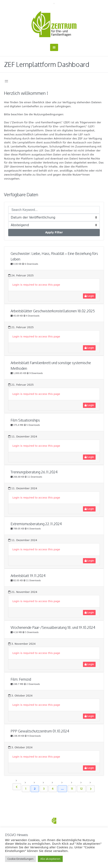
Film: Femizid (21, 679)
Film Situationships (25, 420)
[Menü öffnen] (6, 81)
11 (72, 789)
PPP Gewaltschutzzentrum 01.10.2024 (40, 731)
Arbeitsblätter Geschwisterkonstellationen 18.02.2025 (53, 311)
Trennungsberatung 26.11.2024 (34, 472)
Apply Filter (54, 232)
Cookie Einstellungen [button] (20, 859)
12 (81, 789)
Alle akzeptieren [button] (50, 859)
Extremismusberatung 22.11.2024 (36, 524)
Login (89, 296)
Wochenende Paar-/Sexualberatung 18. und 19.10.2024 (53, 627)
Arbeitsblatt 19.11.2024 (28, 576)
